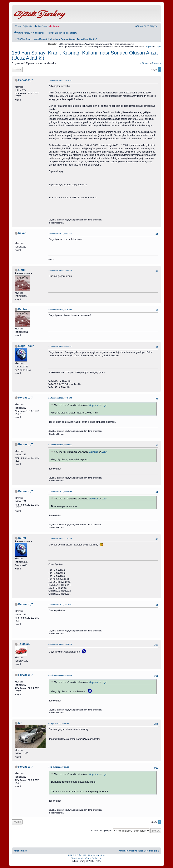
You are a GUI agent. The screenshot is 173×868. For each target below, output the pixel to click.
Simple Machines (97, 856)
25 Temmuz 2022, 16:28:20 (60, 604)
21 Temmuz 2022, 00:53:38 (60, 346)
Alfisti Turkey (20, 851)
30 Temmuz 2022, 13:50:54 (60, 644)
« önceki (145, 63)
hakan (22, 233)
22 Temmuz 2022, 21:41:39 (60, 538)
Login (158, 47)
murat (22, 538)
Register (149, 47)
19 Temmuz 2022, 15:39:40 (60, 80)
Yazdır (17, 69)
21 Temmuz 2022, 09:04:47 (60, 398)
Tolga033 (24, 644)
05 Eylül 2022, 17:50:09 (59, 767)
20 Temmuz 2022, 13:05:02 (60, 270)
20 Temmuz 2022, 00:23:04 (60, 233)
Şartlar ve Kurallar (136, 851)
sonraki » (156, 63)
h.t (20, 723)
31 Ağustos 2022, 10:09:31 (60, 675)
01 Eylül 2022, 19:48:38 (59, 723)
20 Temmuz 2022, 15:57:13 (60, 310)
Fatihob (23, 309)
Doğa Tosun (26, 346)
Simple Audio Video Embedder (86, 858)
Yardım (122, 851)
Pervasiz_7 (26, 80)
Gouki (22, 270)
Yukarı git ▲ (153, 851)
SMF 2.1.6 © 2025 (77, 856)
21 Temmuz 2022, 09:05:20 (60, 445)
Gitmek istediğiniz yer (101, 831)
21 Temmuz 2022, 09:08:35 (60, 491)
